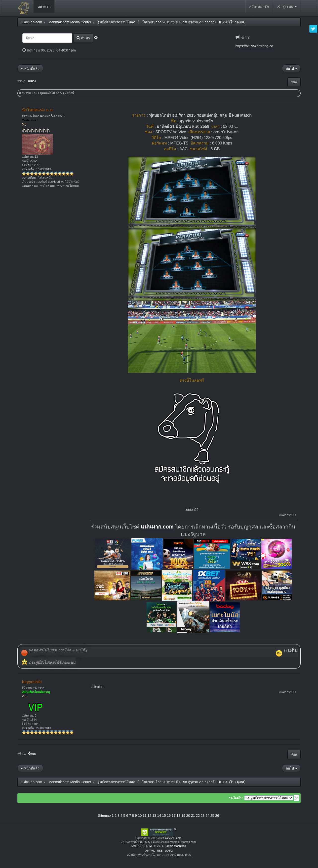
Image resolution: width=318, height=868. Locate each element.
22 (198, 816)
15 (164, 816)
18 (178, 816)
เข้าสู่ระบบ (287, 6)
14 (159, 816)
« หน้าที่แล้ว (30, 68)
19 (183, 816)
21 (193, 816)
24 (207, 816)
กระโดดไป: (236, 798)
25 (212, 816)
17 (174, 816)
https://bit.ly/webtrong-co (254, 46)
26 (217, 816)
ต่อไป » (291, 68)
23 (203, 816)
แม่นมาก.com (157, 527)
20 (188, 816)
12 (150, 816)
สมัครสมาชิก (259, 6)
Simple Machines (175, 846)
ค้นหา (83, 38)
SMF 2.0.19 (138, 846)
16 (169, 816)
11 (145, 816)
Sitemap (104, 816)
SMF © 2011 (155, 846)
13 (154, 816)
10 (140, 816)
